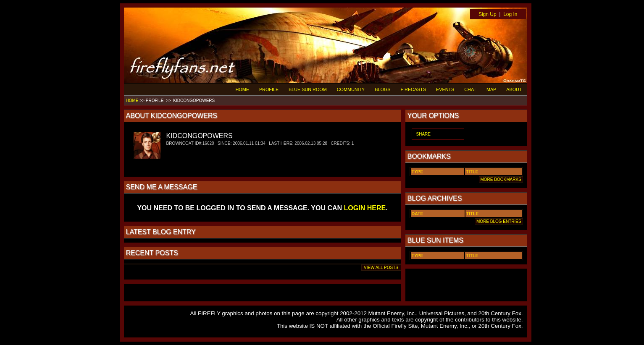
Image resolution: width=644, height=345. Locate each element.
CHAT (470, 89)
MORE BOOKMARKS (501, 179)
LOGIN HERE (365, 208)
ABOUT (514, 89)
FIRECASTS (414, 89)
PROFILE (269, 89)
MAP (491, 89)
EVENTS (445, 89)
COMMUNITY (351, 89)
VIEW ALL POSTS (381, 268)
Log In (510, 14)
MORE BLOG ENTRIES (499, 221)
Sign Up (488, 14)
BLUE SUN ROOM (308, 89)
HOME (242, 89)
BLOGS (382, 89)
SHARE (423, 134)
